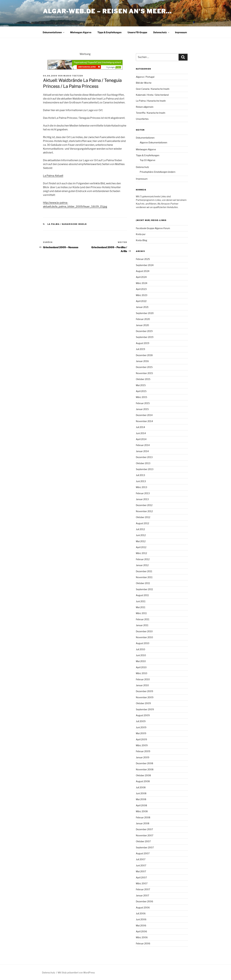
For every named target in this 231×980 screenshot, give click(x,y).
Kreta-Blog (141, 240)
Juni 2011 (141, 601)
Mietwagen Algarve (81, 32)
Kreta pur (141, 234)
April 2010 (141, 667)
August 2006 (143, 908)
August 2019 (143, 343)
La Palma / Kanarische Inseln (67, 224)
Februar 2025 (143, 259)
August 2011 (142, 595)
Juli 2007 (141, 859)
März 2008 (142, 811)
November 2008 (145, 769)
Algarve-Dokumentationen (153, 142)
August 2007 (143, 853)
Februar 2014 (143, 445)
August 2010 (143, 643)
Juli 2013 (140, 475)
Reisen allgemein (145, 107)
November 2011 (144, 577)
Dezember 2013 (144, 457)
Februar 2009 (143, 751)
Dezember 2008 (144, 763)
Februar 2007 (143, 889)
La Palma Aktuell (53, 176)
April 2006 (141, 931)
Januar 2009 (143, 757)
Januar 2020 (142, 325)
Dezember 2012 (144, 505)
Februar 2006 (143, 943)
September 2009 (145, 709)
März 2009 (142, 745)
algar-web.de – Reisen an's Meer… (107, 11)
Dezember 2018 (144, 355)
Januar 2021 (142, 307)
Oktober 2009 (143, 703)
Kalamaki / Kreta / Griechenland (152, 95)
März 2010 (142, 673)
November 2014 (144, 421)
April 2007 (141, 877)
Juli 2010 (141, 649)
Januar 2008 (143, 823)
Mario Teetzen (73, 76)
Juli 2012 (140, 529)
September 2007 (145, 847)
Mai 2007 (141, 871)
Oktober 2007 (143, 841)
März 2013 (141, 487)
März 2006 (142, 937)
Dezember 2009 (144, 691)
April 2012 (141, 547)
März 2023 (142, 295)
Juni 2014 (141, 433)
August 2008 (143, 781)
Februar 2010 (143, 679)
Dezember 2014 (144, 415)
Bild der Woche (144, 83)
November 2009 (145, 697)
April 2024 (141, 277)
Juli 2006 (141, 913)
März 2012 (141, 553)
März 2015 (141, 397)
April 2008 (141, 805)
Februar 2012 (143, 559)
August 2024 (143, 271)
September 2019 (145, 337)
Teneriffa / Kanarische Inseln (151, 113)
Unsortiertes (142, 119)
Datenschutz (161, 32)
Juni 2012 (141, 535)
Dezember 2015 (144, 367)
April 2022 (141, 301)
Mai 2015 (141, 385)
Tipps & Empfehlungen (109, 32)
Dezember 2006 (144, 901)
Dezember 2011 (144, 571)
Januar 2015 (142, 409)
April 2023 (141, 289)
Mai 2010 (141, 661)
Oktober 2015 (143, 379)
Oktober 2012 (143, 517)
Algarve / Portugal (145, 77)
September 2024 (145, 265)
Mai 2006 (141, 925)
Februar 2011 (143, 619)
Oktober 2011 (143, 583)
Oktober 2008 (143, 775)
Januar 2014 (142, 451)
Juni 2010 (141, 655)
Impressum (181, 32)
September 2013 (145, 469)
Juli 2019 (140, 349)
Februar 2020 (143, 319)
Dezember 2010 (144, 631)
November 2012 (144, 511)
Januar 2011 (142, 625)
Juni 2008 (141, 793)
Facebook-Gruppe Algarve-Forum (153, 228)
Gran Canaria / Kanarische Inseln (153, 89)
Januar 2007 (142, 895)
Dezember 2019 (144, 331)
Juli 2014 (140, 427)
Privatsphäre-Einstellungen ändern (158, 172)
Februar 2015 (143, 403)
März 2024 (142, 283)
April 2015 (141, 391)
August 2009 (143, 715)
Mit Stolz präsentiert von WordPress (76, 973)
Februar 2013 (143, 493)
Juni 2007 (141, 865)
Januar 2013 (142, 499)
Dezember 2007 (144, 829)
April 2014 (141, 439)
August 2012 (142, 523)
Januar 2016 (142, 361)
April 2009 (141, 739)
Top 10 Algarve (148, 160)
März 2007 (142, 883)
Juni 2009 (141, 727)
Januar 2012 (142, 565)
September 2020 (145, 313)
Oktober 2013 (143, 463)
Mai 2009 (141, 733)
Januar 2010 (142, 685)
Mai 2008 (141, 799)
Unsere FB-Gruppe (137, 32)
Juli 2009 (141, 721)
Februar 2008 (143, 817)
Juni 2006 (141, 919)
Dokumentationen (54, 32)
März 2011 (141, 613)
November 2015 (144, 373)
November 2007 (145, 835)
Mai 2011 (141, 607)
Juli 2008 (141, 787)
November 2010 (144, 637)
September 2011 (144, 589)
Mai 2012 (141, 541)
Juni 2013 (141, 481)
